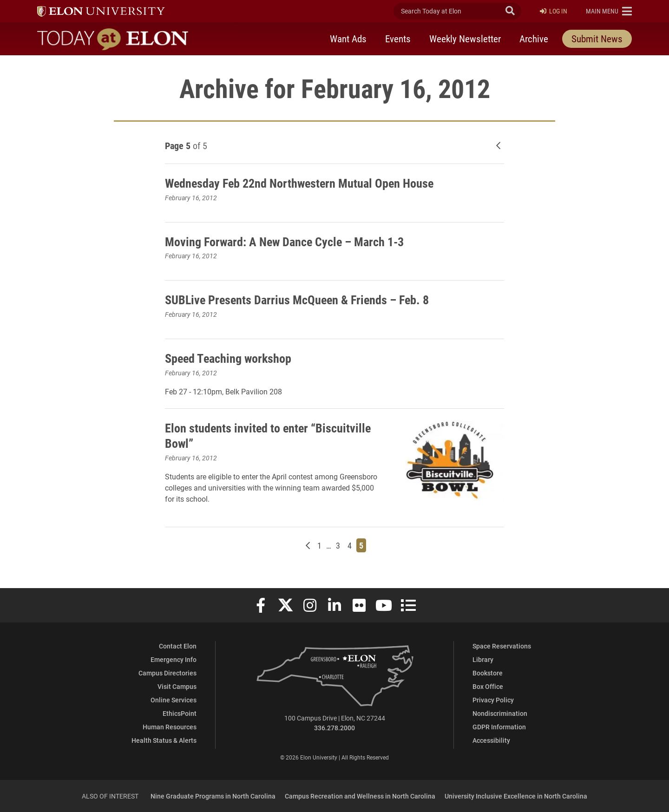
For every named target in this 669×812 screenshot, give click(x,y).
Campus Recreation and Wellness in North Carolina (360, 796)
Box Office (488, 686)
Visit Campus (177, 686)
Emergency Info (174, 659)
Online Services (174, 700)
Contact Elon (178, 646)
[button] (609, 11)
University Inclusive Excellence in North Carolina (516, 796)
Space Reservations (502, 646)
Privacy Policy (493, 700)
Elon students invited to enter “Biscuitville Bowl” (242, 435)
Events (398, 39)
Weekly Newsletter (465, 39)
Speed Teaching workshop (233, 358)
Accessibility (491, 740)
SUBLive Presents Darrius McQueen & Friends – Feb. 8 (305, 299)
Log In (554, 11)
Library (483, 659)
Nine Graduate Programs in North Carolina (213, 796)
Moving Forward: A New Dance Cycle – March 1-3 (292, 241)
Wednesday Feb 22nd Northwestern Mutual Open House (309, 183)
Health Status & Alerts (164, 740)
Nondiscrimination (500, 713)
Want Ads (348, 39)
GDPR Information (499, 727)
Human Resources (170, 727)
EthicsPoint (180, 713)
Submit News (597, 39)
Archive (534, 39)
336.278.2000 (334, 728)
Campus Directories (167, 673)
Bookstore (488, 673)
